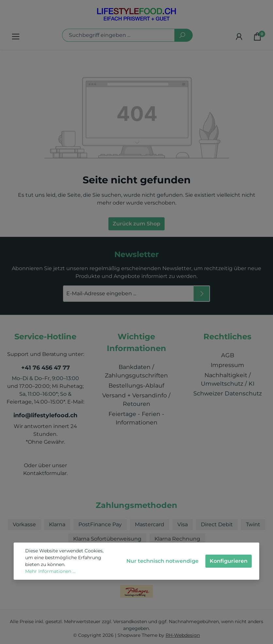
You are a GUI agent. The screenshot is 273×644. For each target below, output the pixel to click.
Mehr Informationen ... (50, 571)
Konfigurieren (229, 561)
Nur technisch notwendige (162, 561)
